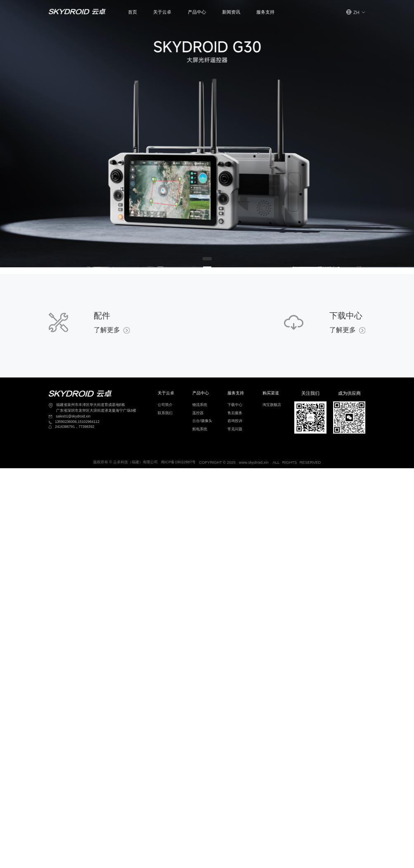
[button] (162, 12)
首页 (132, 12)
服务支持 (265, 12)
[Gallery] (207, 133)
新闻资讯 (231, 12)
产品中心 (197, 12)
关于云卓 (162, 12)
